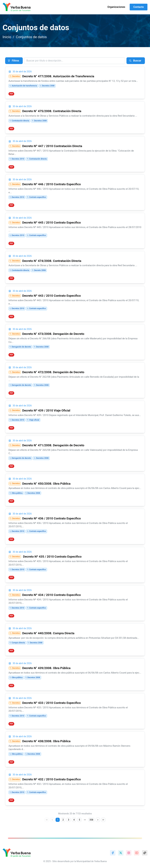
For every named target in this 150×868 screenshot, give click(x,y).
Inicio (7, 37)
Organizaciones (116, 7)
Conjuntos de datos (31, 37)
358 (91, 820)
